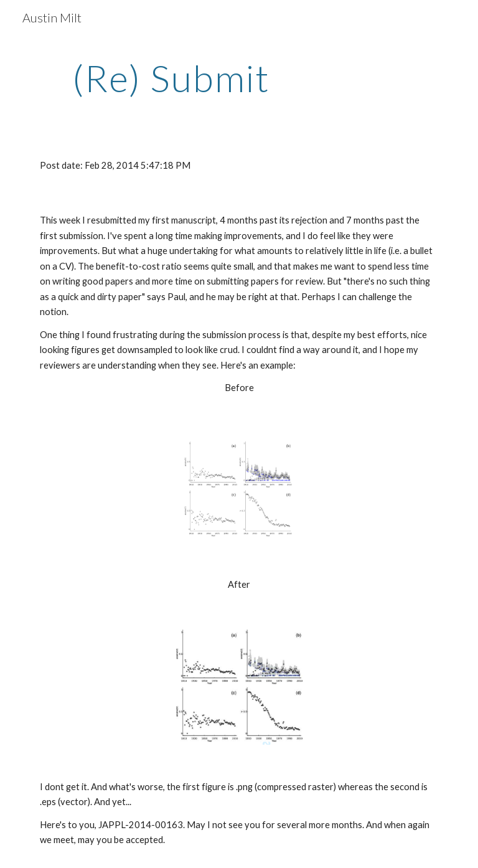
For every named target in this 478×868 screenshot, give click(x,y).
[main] (171, 78)
